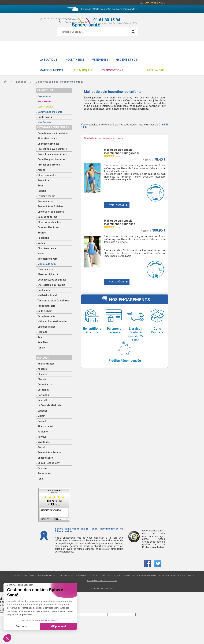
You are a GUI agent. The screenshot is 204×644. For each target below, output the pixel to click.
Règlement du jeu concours (102, 581)
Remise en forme (47, 217)
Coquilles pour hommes (51, 159)
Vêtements (100, 60)
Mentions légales (26, 575)
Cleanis (42, 379)
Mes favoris (156, 70)
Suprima (42, 468)
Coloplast (43, 390)
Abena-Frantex (46, 364)
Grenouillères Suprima (51, 212)
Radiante (43, 432)
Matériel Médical (52, 70)
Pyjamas (42, 332)
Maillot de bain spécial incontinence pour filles (120, 222)
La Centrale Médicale (49, 405)
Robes (41, 243)
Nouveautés (44, 101)
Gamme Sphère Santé (50, 112)
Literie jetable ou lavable (51, 285)
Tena (40, 479)
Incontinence (75, 60)
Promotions (44, 96)
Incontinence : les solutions (90, 575)
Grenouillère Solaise (49, 453)
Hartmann (43, 395)
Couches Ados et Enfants (52, 280)
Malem (41, 416)
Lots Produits (45, 107)
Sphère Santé (45, 458)
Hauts (41, 254)
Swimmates (44, 473)
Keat (40, 337)
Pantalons (43, 238)
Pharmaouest (45, 426)
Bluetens (42, 374)
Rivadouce (44, 442)
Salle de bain (45, 311)
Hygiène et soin (127, 60)
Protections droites (49, 165)
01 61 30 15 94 (107, 20)
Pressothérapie (46, 306)
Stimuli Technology (49, 463)
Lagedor (42, 411)
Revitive (42, 437)
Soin (40, 186)
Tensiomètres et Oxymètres (53, 301)
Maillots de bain (47, 264)
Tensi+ (41, 348)
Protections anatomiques (52, 154)
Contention (44, 290)
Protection (44, 180)
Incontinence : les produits (121, 575)
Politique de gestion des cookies (177, 575)
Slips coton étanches (49, 222)
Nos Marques (82, 70)
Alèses (41, 170)
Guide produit (45, 117)
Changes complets (48, 144)
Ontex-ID (42, 421)
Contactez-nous (155, 3)
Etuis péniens (45, 269)
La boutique (48, 60)
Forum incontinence (147, 575)
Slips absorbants (47, 139)
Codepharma (45, 385)
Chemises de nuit (47, 248)
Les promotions (112, 70)
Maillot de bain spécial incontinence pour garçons (122, 151)
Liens (13, 575)
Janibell (42, 400)
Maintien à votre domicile (52, 321)
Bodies (42, 233)
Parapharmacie (46, 316)
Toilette (42, 191)
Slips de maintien (47, 175)
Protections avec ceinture (52, 149)
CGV (39, 575)
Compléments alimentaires (53, 133)
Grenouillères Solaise (50, 206)
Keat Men (43, 342)
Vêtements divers (48, 259)
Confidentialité (50, 575)
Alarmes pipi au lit (48, 274)
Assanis (42, 369)
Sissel (41, 447)
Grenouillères (45, 201)
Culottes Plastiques (49, 227)
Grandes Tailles (47, 327)
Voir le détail (117, 205)
